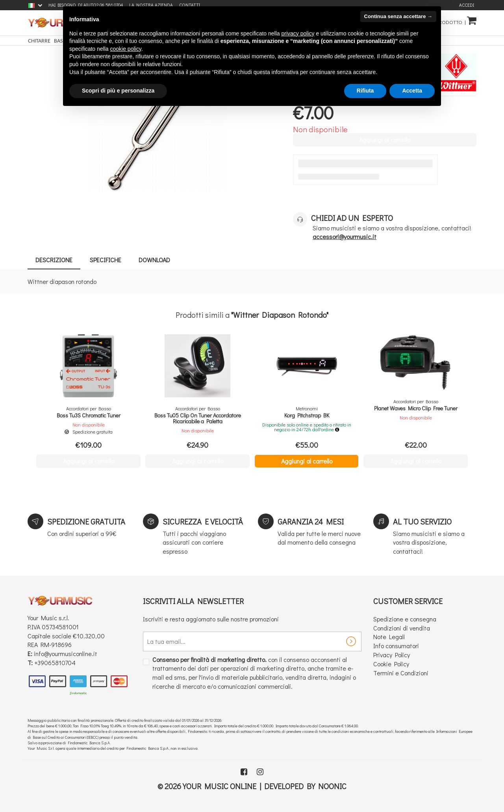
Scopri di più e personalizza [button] (118, 91)
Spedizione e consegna (405, 619)
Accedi (467, 5)
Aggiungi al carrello (307, 461)
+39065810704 (55, 663)
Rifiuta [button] (365, 91)
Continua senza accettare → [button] (398, 16)
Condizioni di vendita (402, 628)
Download (154, 260)
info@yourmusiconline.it (66, 653)
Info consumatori (396, 646)
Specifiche (106, 260)
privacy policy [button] (298, 33)
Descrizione (54, 260)
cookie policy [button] (126, 49)
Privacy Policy (392, 655)
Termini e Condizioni (401, 673)
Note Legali (389, 637)
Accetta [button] (412, 91)
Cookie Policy (391, 664)
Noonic (332, 786)
